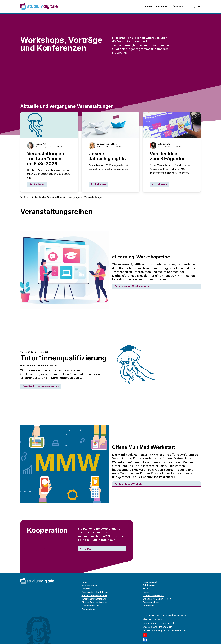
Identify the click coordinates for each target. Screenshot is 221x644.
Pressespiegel (150, 582)
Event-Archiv (32, 197)
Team (146, 589)
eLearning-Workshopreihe (94, 596)
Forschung (162, 7)
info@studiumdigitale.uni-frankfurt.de (164, 631)
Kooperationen (89, 609)
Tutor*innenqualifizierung (94, 599)
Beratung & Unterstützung (95, 592)
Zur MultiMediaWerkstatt (129, 484)
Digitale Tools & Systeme (94, 602)
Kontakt (147, 592)
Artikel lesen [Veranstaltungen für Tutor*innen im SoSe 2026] (37, 184)
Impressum (148, 606)
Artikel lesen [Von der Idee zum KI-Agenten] (159, 184)
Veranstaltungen (89, 585)
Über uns (178, 7)
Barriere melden (151, 602)
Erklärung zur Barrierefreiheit (157, 599)
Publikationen (149, 585)
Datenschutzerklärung (153, 596)
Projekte (86, 589)
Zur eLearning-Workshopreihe (132, 286)
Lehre (148, 7)
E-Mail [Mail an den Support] (86, 549)
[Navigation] (199, 7)
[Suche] (193, 7)
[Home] (39, 7)
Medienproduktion (91, 606)
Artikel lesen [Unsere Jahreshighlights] (98, 184)
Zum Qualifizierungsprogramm (41, 386)
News (84, 582)
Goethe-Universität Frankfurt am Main (165, 616)
